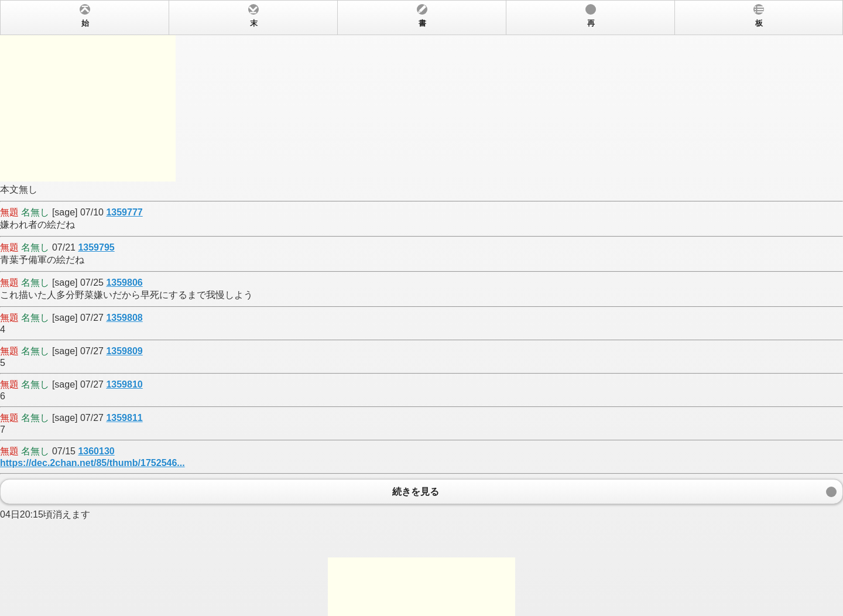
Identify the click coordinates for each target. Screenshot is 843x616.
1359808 (124, 318)
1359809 (124, 351)
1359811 (124, 418)
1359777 (124, 212)
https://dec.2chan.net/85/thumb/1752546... (92, 463)
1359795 (96, 247)
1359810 (124, 384)
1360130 (96, 451)
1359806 (124, 283)
